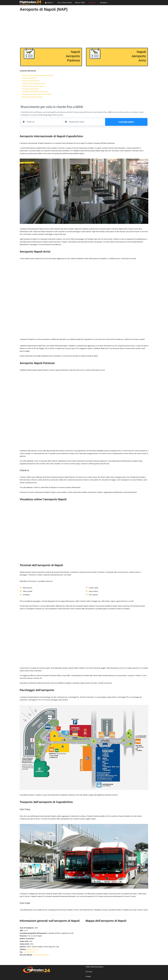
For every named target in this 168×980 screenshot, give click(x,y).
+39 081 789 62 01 (30, 952)
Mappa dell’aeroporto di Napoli (32, 97)
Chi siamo (89, 972)
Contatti (88, 976)
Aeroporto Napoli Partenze (31, 81)
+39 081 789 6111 (33, 949)
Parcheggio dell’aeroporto (30, 89)
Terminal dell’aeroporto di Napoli (33, 86)
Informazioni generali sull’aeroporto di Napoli (37, 94)
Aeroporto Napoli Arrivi (29, 78)
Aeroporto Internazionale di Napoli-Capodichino (38, 75)
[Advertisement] (84, 29)
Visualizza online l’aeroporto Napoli (34, 84)
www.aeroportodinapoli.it (41, 955)
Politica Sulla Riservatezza (94, 967)
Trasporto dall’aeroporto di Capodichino (35, 92)
